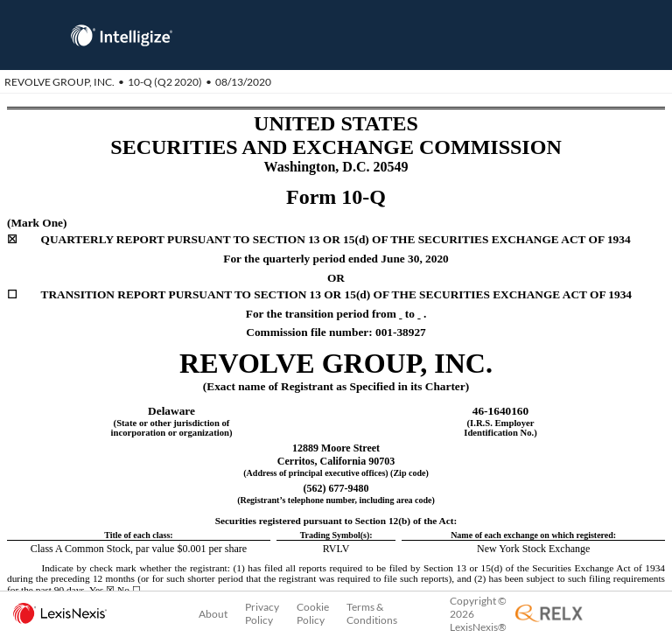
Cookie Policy (313, 613)
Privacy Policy (262, 613)
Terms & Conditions (372, 613)
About (213, 614)
